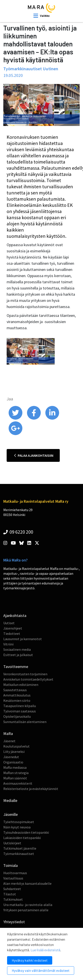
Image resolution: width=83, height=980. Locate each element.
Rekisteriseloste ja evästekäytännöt (31, 789)
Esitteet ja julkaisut (18, 655)
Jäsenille (11, 814)
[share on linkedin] (52, 419)
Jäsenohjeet (13, 628)
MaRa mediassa (15, 767)
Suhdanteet (12, 889)
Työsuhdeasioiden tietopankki (26, 832)
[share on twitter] (16, 419)
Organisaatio (13, 762)
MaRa (8, 734)
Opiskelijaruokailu (17, 716)
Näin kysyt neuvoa (17, 827)
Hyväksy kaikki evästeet (30, 960)
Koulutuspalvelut (16, 746)
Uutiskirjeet (12, 843)
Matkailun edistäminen (21, 685)
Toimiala (11, 865)
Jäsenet (9, 741)
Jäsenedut (11, 757)
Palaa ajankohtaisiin (34, 455)
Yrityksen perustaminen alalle (26, 910)
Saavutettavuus (15, 690)
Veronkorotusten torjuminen (25, 674)
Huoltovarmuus (15, 873)
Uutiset (9, 623)
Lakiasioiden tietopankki (22, 838)
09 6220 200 (18, 532)
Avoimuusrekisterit (18, 783)
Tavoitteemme (16, 667)
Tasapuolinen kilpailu (20, 706)
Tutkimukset (13, 899)
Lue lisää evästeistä (45, 950)
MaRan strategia (16, 773)
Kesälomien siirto (17, 700)
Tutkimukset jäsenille (20, 848)
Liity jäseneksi (14, 752)
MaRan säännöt (15, 778)
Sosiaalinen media (17, 649)
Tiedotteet (12, 634)
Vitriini (8, 644)
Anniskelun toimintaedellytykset (28, 679)
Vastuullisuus (13, 878)
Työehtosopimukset (19, 822)
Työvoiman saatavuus (20, 711)
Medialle (10, 800)
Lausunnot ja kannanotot (23, 639)
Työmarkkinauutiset (19, 854)
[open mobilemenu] (41, 16)
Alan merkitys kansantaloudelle (27, 883)
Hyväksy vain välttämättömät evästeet (41, 970)
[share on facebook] (34, 419)
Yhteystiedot (14, 922)
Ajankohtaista (15, 616)
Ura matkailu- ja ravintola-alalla (28, 905)
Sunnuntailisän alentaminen (25, 722)
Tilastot (10, 894)
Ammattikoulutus (17, 695)
